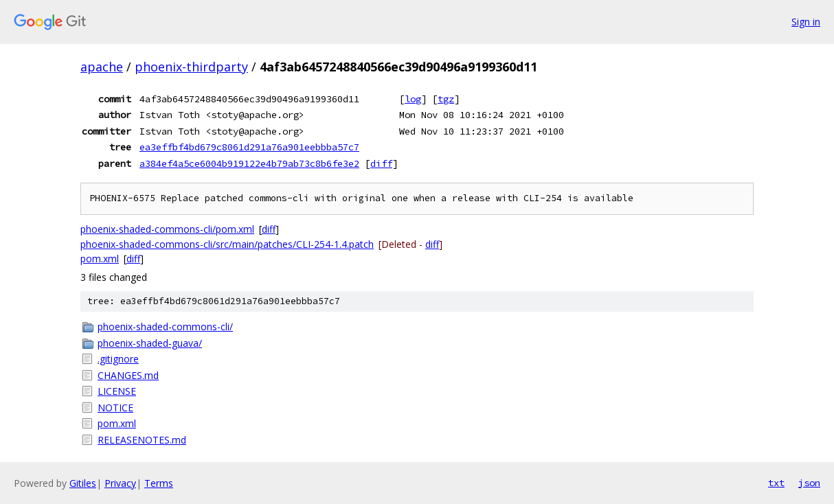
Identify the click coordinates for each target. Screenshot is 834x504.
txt (776, 483)
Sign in (806, 22)
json (809, 483)
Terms (159, 483)
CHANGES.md (128, 375)
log (413, 99)
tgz (446, 99)
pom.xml (100, 259)
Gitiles (83, 483)
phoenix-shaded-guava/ (150, 343)
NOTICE (115, 408)
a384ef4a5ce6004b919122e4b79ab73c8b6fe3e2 (249, 163)
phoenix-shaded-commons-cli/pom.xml (167, 229)
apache (102, 67)
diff (381, 163)
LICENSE (117, 391)
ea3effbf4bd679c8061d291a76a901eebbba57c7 (249, 147)
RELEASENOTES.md (142, 440)
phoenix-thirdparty (191, 67)
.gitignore (118, 359)
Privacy (120, 483)
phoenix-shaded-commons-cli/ (165, 327)
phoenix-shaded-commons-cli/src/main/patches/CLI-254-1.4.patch (227, 244)
